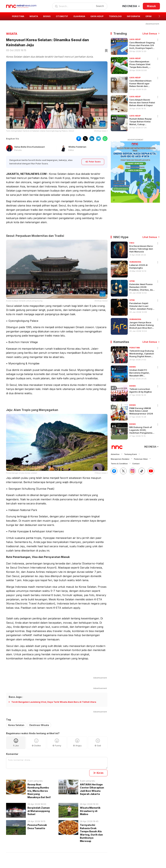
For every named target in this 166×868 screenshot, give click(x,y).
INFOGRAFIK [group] (134, 16)
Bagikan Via (12, 139)
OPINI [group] (148, 16)
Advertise (115, 454)
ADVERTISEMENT (135, 140)
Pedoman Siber (141, 459)
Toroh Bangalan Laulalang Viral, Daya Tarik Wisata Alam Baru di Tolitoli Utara (54, 702)
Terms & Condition (119, 464)
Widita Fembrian (77, 147)
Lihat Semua (150, 34)
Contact (136, 464)
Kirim (98, 773)
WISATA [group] (34, 16)
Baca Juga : (16, 697)
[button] (159, 16)
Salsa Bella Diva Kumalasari (30, 147)
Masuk (151, 6)
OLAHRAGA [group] (79, 16)
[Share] (158, 40)
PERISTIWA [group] (18, 16)
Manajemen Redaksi (120, 459)
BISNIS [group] (47, 16)
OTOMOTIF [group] (62, 16)
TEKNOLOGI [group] (115, 16)
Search (100, 6)
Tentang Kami (130, 454)
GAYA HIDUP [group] (97, 16)
